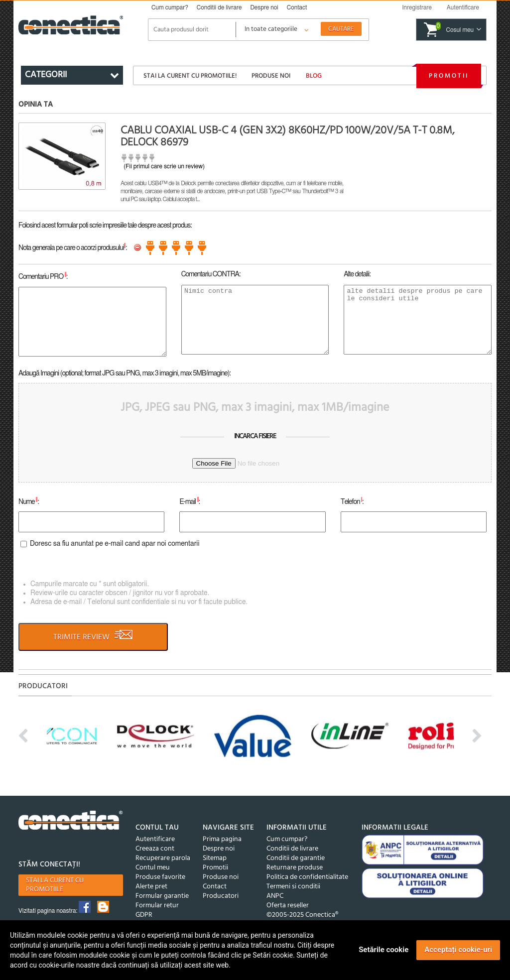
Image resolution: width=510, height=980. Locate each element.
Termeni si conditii (293, 887)
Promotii (449, 76)
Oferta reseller (288, 906)
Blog (314, 76)
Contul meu (153, 868)
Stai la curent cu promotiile (55, 885)
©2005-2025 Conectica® (302, 915)
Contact (297, 7)
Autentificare (155, 839)
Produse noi (271, 76)
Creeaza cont (155, 849)
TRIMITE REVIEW (93, 637)
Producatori (221, 896)
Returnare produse (295, 868)
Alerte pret (151, 887)
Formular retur (157, 906)
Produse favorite (160, 877)
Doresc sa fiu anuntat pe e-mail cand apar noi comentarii (115, 544)
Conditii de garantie (296, 858)
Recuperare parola (163, 858)
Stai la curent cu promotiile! (190, 76)
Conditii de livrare (219, 7)
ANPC (275, 896)
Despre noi (264, 7)
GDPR (144, 915)
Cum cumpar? (170, 7)
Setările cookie (383, 950)
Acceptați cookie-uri (458, 950)
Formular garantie (162, 896)
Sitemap (215, 858)
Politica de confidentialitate (307, 877)
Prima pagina (222, 839)
